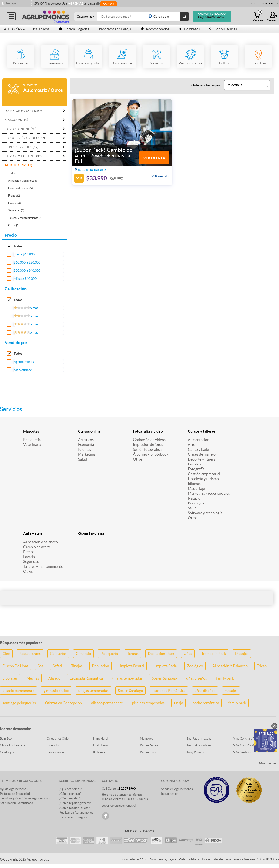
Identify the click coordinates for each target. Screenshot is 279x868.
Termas (133, 654)
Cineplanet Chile (58, 739)
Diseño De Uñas (15, 666)
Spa (41, 666)
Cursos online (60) (20, 129)
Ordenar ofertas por (206, 85)
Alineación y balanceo (41, 542)
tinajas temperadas (127, 678)
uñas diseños (197, 678)
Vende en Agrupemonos (177, 789)
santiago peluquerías (19, 703)
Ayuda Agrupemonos (14, 789)
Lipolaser (10, 678)
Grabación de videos (149, 440)
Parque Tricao (149, 752)
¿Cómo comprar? (70, 794)
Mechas (33, 678)
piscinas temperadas (148, 703)
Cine (6, 654)
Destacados (40, 29)
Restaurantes (30, 654)
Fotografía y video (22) (25, 138)
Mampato (146, 739)
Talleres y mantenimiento (43, 566)
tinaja (178, 703)
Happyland (100, 739)
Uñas (188, 654)
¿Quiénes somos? (71, 789)
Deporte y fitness (202, 459)
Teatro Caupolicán (199, 745)
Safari (57, 666)
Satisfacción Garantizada (17, 803)
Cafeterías (58, 654)
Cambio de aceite (37, 547)
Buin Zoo (6, 739)
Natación (195, 498)
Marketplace (23, 370)
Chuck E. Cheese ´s (13, 745)
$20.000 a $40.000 (27, 270)
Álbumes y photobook (151, 454)
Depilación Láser (161, 654)
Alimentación (199, 440)
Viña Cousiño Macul (246, 745)
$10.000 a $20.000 (27, 262)
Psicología (196, 503)
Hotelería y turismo (203, 479)
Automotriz (33, 534)
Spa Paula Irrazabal (199, 739)
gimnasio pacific (56, 691)
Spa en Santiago (164, 678)
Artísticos (86, 440)
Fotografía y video (148, 431)
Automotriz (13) (18, 165)
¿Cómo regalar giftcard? (75, 803)
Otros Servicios (91, 534)
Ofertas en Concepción (63, 703)
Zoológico (195, 666)
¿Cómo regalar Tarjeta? (75, 808)
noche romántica (206, 703)
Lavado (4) (15, 203)
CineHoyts (7, 752)
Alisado (54, 678)
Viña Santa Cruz (244, 752)
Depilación (100, 666)
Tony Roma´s (195, 752)
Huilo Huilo (101, 745)
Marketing (86, 454)
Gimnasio (83, 654)
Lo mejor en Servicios (23, 111)
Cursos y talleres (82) (23, 156)
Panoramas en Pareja (115, 29)
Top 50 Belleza (223, 29)
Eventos (194, 464)
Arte (191, 444)
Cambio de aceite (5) (20, 188)
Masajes (242, 654)
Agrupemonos (24, 362)
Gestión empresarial (204, 474)
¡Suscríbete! (270, 3)
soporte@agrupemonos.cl (119, 806)
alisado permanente (18, 691)
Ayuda (251, 3)
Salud (83, 459)
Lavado (29, 557)
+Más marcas (267, 763)
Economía (86, 444)
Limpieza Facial (166, 666)
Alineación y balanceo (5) (23, 181)
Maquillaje (196, 488)
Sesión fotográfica (147, 449)
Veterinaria (32, 444)
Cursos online (89, 431)
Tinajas (77, 666)
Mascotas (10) (16, 120)
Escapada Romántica (86, 678)
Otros (138, 459)
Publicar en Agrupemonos (76, 813)
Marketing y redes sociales (209, 493)
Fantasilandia (56, 752)
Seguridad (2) (16, 210)
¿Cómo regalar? (70, 798)
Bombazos (189, 29)
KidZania (99, 752)
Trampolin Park (214, 654)
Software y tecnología (205, 513)
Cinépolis (53, 745)
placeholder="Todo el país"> (167, 17)
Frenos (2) (14, 195)
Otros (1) (14, 225)
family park (225, 678)
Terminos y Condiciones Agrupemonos (25, 798)
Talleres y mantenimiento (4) (25, 218)
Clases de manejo (202, 454)
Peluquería (32, 440)
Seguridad (31, 561)
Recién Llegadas (74, 29)
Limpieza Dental (131, 666)
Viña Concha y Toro (246, 739)
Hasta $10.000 (24, 254)
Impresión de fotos (148, 444)
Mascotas (31, 431)
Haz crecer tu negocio (74, 817)
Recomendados (155, 29)
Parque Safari (149, 745)
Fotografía (196, 469)
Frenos (29, 552)
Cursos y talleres (202, 431)
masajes (231, 691)
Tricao (262, 666)
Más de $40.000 (25, 279)
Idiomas (85, 449)
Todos (12, 173)
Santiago (11, 3)
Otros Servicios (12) (22, 147)
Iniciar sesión (170, 794)
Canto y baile (198, 449)
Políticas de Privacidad (15, 794)
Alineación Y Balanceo (230, 666)
